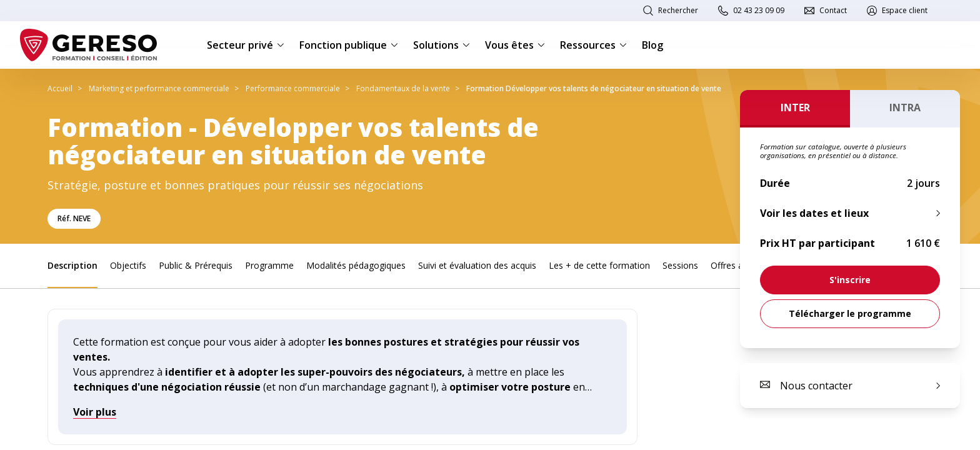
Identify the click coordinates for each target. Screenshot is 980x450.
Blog (652, 45)
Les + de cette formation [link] (599, 265)
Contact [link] (833, 10)
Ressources (593, 45)
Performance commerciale (293, 88)
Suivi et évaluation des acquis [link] (477, 265)
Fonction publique (349, 45)
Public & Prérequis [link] (196, 265)
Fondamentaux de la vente (403, 88)
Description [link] (72, 265)
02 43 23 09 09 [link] (759, 10)
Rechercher (678, 10)
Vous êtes (515, 45)
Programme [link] (269, 265)
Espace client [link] (905, 10)
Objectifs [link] (128, 265)
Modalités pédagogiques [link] (356, 265)
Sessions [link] (680, 265)
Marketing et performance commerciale (159, 88)
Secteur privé (246, 45)
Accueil (60, 88)
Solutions (442, 45)
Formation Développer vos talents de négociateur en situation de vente (594, 88)
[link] (850, 280)
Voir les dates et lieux (814, 213)
